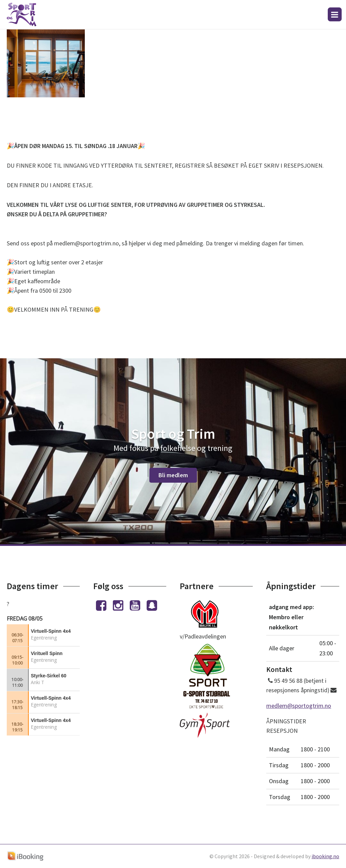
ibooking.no (325, 856)
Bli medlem (173, 475)
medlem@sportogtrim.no (299, 706)
